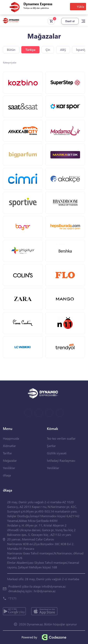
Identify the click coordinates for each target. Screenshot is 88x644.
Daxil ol (70, 21)
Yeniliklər (9, 468)
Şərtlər (51, 446)
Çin (48, 50)
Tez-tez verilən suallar (61, 438)
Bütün (11, 50)
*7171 (13, 598)
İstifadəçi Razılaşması (61, 460)
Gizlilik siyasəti (57, 453)
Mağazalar (10, 460)
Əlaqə (7, 475)
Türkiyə (30, 50)
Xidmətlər (9, 446)
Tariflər (7, 453)
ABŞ (63, 50)
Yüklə (80, 6)
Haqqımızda (11, 438)
